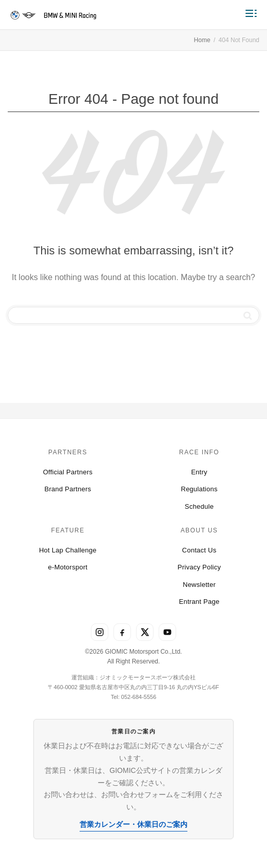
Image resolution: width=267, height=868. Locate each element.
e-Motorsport (68, 567)
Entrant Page (199, 602)
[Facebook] (122, 632)
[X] (145, 632)
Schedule (199, 506)
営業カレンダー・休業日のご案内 (133, 824)
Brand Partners (68, 489)
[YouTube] (167, 632)
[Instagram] (100, 632)
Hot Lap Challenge (68, 550)
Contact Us (199, 550)
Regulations (199, 489)
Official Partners (68, 472)
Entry (199, 472)
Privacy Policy (199, 567)
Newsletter (199, 585)
